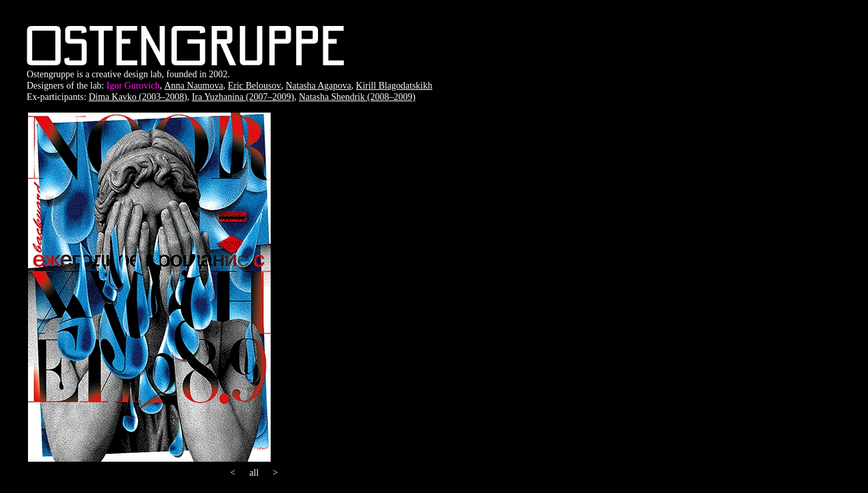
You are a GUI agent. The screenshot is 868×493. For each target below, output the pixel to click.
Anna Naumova (193, 86)
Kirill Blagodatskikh (394, 86)
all (254, 473)
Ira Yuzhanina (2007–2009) (243, 97)
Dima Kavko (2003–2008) (138, 97)
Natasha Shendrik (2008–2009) (357, 97)
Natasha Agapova (318, 86)
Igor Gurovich (133, 86)
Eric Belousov (255, 86)
